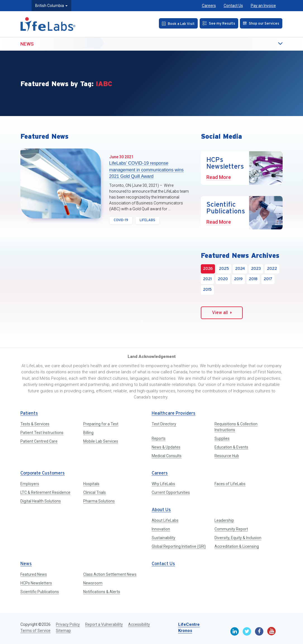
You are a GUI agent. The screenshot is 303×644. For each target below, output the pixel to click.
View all (222, 313)
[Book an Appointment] (175, 23)
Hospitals (91, 484)
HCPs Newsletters (36, 583)
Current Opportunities (171, 492)
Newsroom (93, 583)
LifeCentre (189, 624)
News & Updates (166, 447)
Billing (88, 433)
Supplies (222, 438)
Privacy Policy (68, 624)
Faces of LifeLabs (230, 484)
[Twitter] (247, 631)
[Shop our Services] (261, 23)
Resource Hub (227, 456)
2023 (256, 269)
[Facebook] (259, 631)
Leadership (224, 520)
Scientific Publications (40, 592)
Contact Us (233, 6)
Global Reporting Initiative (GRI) (179, 546)
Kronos (185, 631)
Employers (30, 484)
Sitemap (63, 631)
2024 (240, 269)
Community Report (231, 529)
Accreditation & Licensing (237, 546)
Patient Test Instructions (42, 433)
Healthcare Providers (174, 413)
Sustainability (164, 538)
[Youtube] (271, 631)
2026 (208, 269)
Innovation (161, 529)
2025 (224, 269)
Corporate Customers (43, 473)
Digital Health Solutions (41, 501)
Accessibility (139, 624)
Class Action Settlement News (110, 574)
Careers (209, 6)
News (27, 44)
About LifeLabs (165, 520)
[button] (269, 44)
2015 (207, 290)
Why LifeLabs (163, 484)
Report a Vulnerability (104, 624)
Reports (159, 438)
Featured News (34, 574)
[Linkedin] (235, 631)
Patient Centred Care (39, 441)
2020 (223, 279)
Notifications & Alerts (102, 592)
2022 (272, 269)
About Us (161, 510)
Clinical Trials (95, 492)
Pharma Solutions (99, 501)
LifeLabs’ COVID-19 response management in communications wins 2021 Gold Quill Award (146, 170)
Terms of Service (35, 631)
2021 (207, 279)
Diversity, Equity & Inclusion (238, 538)
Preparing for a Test (101, 424)
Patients (29, 413)
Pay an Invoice (263, 6)
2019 (238, 279)
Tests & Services (35, 424)
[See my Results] (217, 23)
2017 (268, 279)
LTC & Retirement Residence (45, 492)
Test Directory (164, 424)
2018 (253, 279)
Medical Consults (167, 456)
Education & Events (231, 447)
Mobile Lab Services (101, 441)
